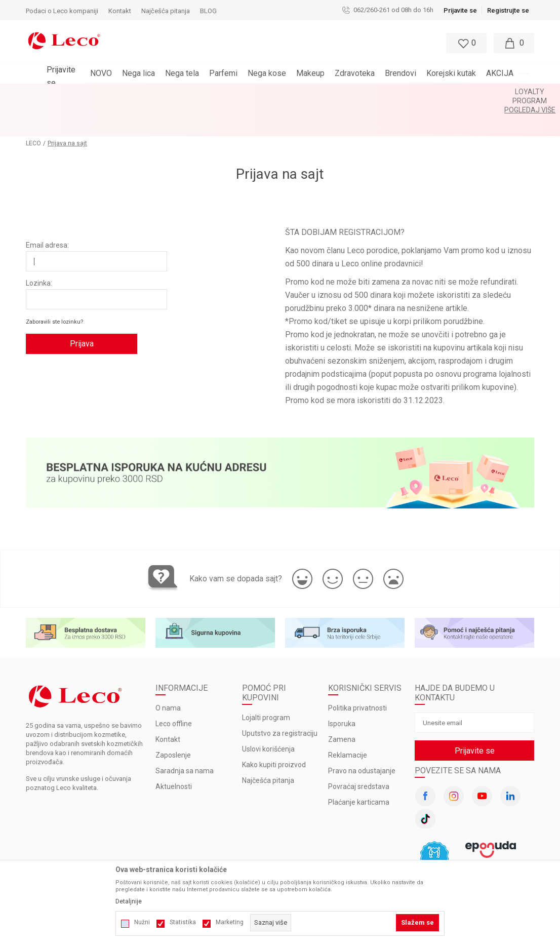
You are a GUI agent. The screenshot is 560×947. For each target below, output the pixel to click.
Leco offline (174, 687)
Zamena (342, 703)
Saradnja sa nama (185, 734)
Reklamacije (348, 719)
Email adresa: (47, 209)
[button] (257, 43)
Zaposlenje (173, 719)
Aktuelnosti (174, 750)
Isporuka (342, 687)
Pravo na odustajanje (362, 734)
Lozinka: (39, 247)
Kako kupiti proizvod (274, 728)
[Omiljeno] (465, 43)
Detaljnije (129, 901)
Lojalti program (266, 681)
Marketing (230, 922)
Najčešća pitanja (268, 744)
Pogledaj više (314, 92)
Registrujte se (508, 10)
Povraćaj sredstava (359, 750)
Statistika (183, 922)
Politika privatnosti (357, 672)
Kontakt (168, 703)
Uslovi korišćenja (268, 713)
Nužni (142, 922)
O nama (168, 672)
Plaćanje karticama (359, 766)
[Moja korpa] (514, 43)
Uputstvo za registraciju (280, 697)
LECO (33, 107)
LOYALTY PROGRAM (253, 92)
